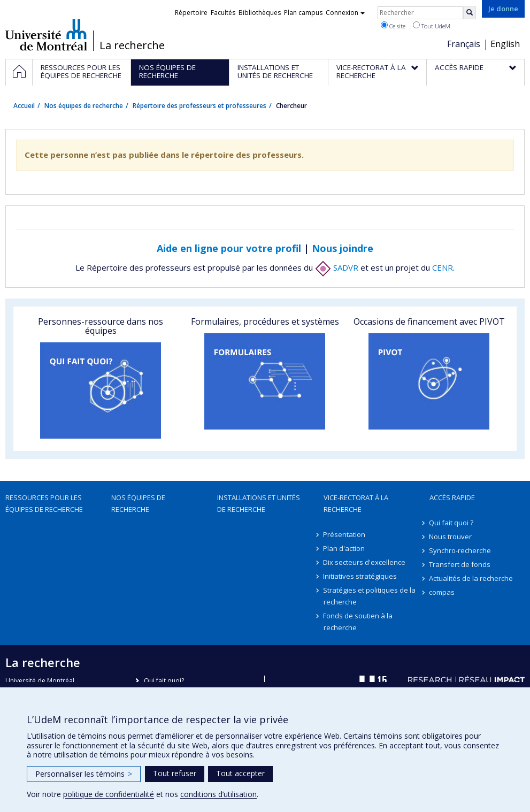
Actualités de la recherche (471, 578)
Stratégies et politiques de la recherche (370, 596)
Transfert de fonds (460, 564)
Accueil (24, 106)
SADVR (337, 267)
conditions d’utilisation (218, 794)
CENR (443, 267)
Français (464, 44)
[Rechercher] (470, 13)
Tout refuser (175, 773)
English (505, 44)
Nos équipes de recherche (84, 106)
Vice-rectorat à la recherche (356, 503)
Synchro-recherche (460, 550)
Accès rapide (452, 497)
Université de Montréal (46, 35)
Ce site (393, 26)
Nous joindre (343, 248)
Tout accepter (240, 773)
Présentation (345, 534)
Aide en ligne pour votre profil (229, 248)
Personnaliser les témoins (84, 774)
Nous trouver (451, 537)
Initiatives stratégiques (360, 576)
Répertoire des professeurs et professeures (199, 106)
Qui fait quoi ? (452, 523)
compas (442, 592)
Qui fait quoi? (164, 681)
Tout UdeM (432, 26)
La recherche (132, 45)
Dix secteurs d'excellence (365, 562)
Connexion (345, 13)
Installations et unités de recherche (259, 503)
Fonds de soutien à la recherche (358, 622)
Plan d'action (344, 548)
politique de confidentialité (109, 794)
